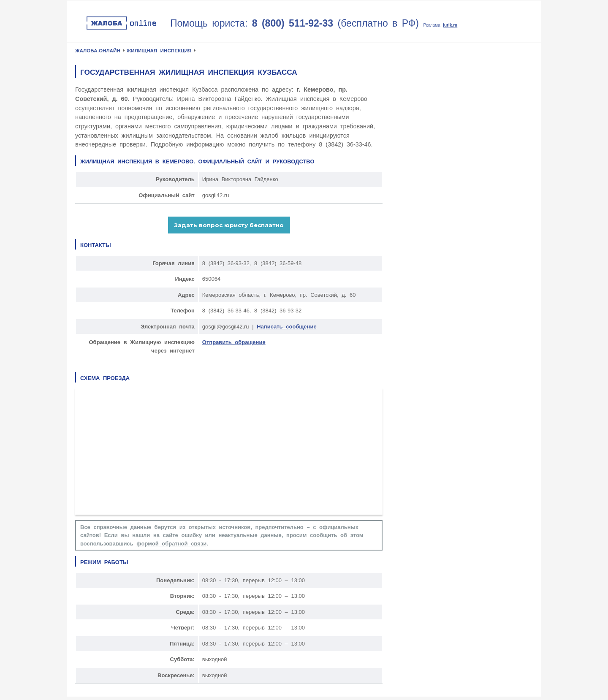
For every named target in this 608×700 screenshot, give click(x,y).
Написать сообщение (286, 327)
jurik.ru (450, 25)
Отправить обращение (234, 342)
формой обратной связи (171, 544)
